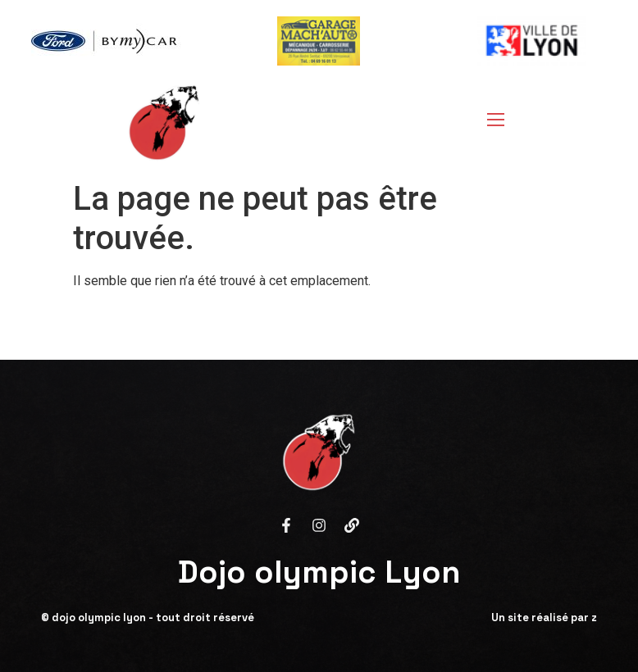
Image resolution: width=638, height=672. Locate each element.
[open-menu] (491, 122)
